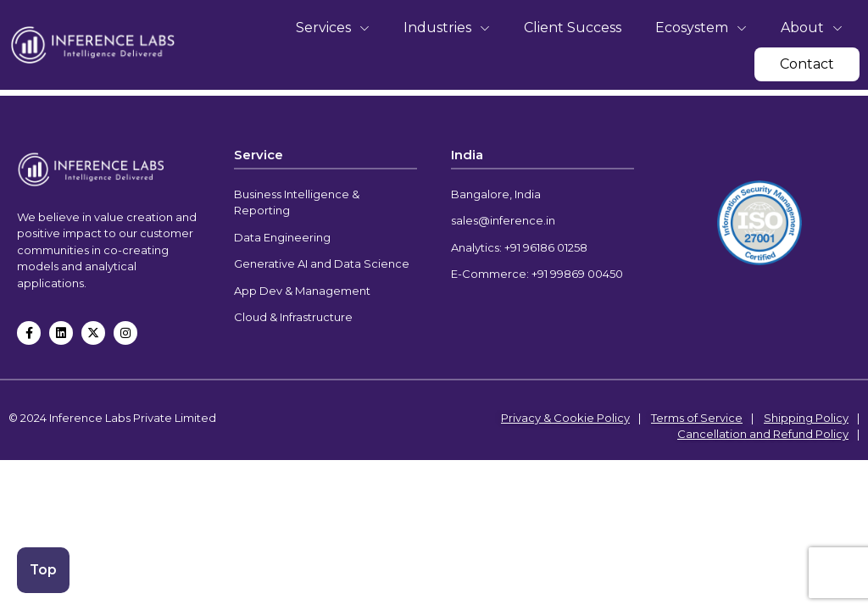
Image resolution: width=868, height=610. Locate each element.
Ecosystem (701, 28)
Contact (807, 64)
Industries (447, 28)
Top (45, 568)
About (812, 28)
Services (333, 28)
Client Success (573, 28)
